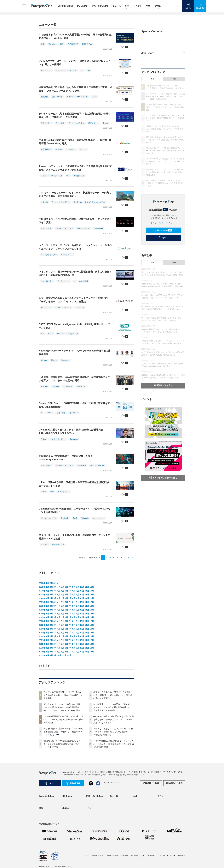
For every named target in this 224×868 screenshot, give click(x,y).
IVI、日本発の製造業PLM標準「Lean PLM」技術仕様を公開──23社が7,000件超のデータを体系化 (64, 732)
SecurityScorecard (97, 465)
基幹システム (46, 70)
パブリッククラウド (63, 307)
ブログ (89, 808)
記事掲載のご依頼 (151, 783)
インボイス (74, 413)
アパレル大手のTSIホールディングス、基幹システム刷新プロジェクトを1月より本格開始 (75, 63)
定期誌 (158, 6)
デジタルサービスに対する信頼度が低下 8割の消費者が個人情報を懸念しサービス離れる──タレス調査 (75, 115)
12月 (92, 587)
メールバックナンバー (163, 223)
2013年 (42, 633)
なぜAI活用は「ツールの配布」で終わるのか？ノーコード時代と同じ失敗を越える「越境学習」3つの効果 (113, 707)
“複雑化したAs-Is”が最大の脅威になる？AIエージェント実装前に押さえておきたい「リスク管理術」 (63, 744)
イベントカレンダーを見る (163, 478)
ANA (68, 176)
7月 (70, 587)
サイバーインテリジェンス (68, 334)
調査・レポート (83, 228)
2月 (51, 583)
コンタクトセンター (49, 255)
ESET (51, 334)
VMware (44, 360)
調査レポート (57, 97)
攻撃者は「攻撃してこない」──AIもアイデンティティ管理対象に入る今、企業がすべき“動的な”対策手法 (113, 732)
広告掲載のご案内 (174, 783)
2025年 (42, 587)
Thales (106, 123)
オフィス (44, 202)
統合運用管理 (46, 149)
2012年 (42, 636)
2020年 (42, 606)
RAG (75, 518)
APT (43, 334)
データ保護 (60, 123)
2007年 (42, 655)
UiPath (44, 492)
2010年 (42, 644)
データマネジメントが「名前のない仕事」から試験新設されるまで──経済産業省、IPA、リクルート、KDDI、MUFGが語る (63, 707)
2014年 (42, 629)
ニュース (117, 6)
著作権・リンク (98, 856)
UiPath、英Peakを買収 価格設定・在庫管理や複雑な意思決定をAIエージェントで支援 (75, 484)
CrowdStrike (98, 228)
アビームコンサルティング (77, 97)
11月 (87, 587)
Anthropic (85, 518)
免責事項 (124, 856)
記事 (127, 6)
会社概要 (134, 856)
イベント (138, 6)
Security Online (65, 6)
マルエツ (83, 149)
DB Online (82, 6)
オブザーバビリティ (58, 439)
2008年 (42, 652)
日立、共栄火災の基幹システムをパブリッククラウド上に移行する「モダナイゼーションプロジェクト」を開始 (74, 300)
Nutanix (54, 360)
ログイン (163, 238)
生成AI (94, 97)
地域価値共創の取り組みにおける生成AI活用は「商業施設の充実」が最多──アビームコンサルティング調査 (75, 89)
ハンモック (71, 149)
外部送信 (182, 856)
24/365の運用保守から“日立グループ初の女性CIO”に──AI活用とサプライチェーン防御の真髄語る (64, 719)
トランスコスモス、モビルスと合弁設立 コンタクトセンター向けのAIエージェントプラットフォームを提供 (75, 247)
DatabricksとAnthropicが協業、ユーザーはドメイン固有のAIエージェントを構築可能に (75, 510)
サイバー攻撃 (46, 228)
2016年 (42, 621)
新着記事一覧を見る (163, 385)
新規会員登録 (163, 230)
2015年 (42, 625)
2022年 (42, 598)
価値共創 (44, 97)
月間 (174, 79)
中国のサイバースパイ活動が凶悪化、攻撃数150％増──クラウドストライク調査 (75, 221)
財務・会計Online (100, 6)
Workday (52, 44)
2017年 (42, 617)
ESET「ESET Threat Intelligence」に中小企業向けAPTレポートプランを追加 (74, 326)
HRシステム (87, 44)
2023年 (42, 595)
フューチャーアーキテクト (66, 70)
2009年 (42, 648)
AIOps (43, 439)
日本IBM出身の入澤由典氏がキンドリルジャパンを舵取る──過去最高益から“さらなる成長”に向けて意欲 (114, 744)
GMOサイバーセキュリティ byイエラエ (89, 202)
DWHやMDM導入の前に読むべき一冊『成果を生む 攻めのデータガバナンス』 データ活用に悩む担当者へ (114, 719)
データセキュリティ (76, 123)
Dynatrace (74, 439)
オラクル (44, 544)
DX (89, 70)
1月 (48, 583)
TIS (82, 70)
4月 (59, 583)
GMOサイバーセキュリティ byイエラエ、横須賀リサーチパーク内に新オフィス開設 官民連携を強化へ (75, 194)
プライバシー (46, 123)
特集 (148, 6)
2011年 (42, 640)
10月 (82, 587)
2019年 (42, 610)
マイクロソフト (47, 281)
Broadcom (65, 360)
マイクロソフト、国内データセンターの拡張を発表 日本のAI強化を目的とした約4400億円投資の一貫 (75, 273)
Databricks (65, 518)
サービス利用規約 (148, 856)
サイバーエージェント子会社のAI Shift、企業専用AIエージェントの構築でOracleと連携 (75, 537)
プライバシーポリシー (167, 856)
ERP (43, 44)
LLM (52, 492)
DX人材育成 (68, 386)
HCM (61, 44)
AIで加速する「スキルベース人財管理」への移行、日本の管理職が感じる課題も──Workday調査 (75, 36)
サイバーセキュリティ (61, 202)
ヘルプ (87, 856)
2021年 (42, 602)
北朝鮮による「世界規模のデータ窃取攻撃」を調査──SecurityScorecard (66, 458)
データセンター (63, 281)
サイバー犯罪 (46, 465)
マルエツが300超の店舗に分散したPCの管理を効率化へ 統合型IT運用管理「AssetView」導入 (75, 142)
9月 (78, 587)
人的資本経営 (73, 44)
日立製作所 (80, 307)
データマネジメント (49, 518)
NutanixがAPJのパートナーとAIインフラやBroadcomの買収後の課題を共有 (75, 352)
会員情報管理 (113, 856)
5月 (63, 587)
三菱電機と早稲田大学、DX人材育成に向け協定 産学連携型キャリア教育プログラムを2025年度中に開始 (74, 379)
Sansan (50, 413)
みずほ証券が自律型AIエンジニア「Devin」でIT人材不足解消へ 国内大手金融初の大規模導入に (64, 695)
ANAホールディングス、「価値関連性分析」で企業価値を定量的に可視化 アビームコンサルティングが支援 (75, 168)
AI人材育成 (84, 281)
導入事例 (59, 149)
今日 (152, 79)
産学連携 (44, 386)
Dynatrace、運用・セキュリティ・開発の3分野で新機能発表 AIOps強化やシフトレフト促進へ (72, 431)
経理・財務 (61, 413)
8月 (74, 587)
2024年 (42, 591)
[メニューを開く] (24, 6)
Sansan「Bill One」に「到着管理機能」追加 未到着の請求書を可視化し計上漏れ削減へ (74, 405)
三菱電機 (56, 386)
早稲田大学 (81, 386)
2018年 (42, 614)
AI (74, 281)
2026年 (42, 583)
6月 (66, 587)
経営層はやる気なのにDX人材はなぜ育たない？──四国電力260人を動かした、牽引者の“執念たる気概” (113, 695)
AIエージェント (67, 255)
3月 (55, 583)
